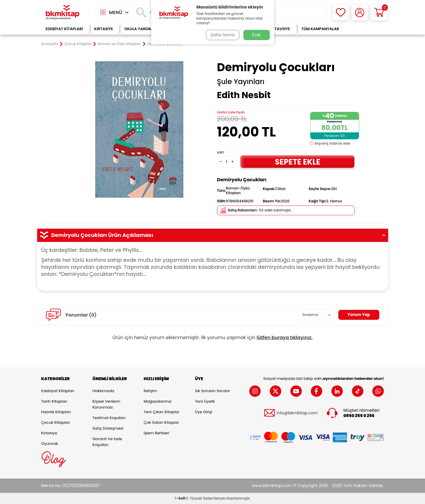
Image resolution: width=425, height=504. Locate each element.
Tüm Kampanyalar (320, 29)
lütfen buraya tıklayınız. (285, 338)
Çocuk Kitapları (78, 44)
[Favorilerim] (341, 12)
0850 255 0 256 (359, 416)
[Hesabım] (360, 12)
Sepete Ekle (298, 162)
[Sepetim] (379, 12)
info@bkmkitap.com (297, 413)
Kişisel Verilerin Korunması (106, 404)
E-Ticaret (194, 498)
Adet (221, 152)
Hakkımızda (103, 391)
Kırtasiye (104, 29)
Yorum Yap (359, 315)
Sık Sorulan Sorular (213, 391)
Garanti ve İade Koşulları (107, 442)
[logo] (63, 12)
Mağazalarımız (158, 401)
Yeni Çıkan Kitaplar (162, 412)
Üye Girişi (204, 412)
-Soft (180, 498)
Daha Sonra (222, 35)
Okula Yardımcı (140, 29)
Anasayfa (50, 44)
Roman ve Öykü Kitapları (119, 44)
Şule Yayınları (241, 82)
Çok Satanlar (365, 29)
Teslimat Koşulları (109, 418)
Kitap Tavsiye (276, 29)
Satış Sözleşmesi (108, 428)
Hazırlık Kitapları (56, 412)
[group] (139, 129)
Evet (256, 35)
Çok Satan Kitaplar (161, 422)
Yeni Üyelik (205, 401)
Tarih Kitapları (54, 401)
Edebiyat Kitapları (64, 29)
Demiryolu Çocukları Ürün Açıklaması (213, 235)
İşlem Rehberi (157, 433)
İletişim (151, 391)
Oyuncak (50, 444)
